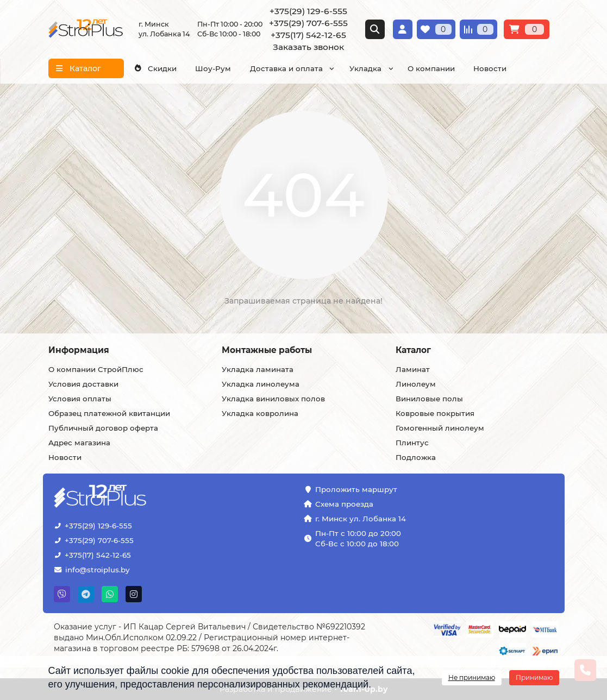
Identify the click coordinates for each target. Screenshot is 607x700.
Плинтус (412, 443)
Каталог (413, 350)
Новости (490, 68)
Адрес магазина (79, 443)
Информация (79, 350)
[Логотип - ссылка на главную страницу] (134, 497)
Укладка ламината (258, 369)
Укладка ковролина (260, 413)
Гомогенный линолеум (440, 428)
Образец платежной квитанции (109, 413)
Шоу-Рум (213, 68)
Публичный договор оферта (103, 428)
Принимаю (534, 677)
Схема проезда (344, 504)
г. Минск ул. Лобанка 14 (361, 519)
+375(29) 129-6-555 (308, 11)
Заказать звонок (308, 47)
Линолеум (416, 384)
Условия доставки (83, 384)
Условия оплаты (80, 399)
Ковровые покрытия (435, 413)
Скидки (155, 68)
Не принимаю (472, 677)
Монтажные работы (267, 350)
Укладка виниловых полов (273, 399)
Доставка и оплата (286, 68)
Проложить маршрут (356, 489)
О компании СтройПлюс (96, 369)
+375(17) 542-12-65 (308, 35)
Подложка (416, 457)
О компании (431, 68)
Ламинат (413, 369)
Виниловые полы (429, 399)
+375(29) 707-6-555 (308, 23)
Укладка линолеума (261, 384)
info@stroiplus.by (97, 570)
